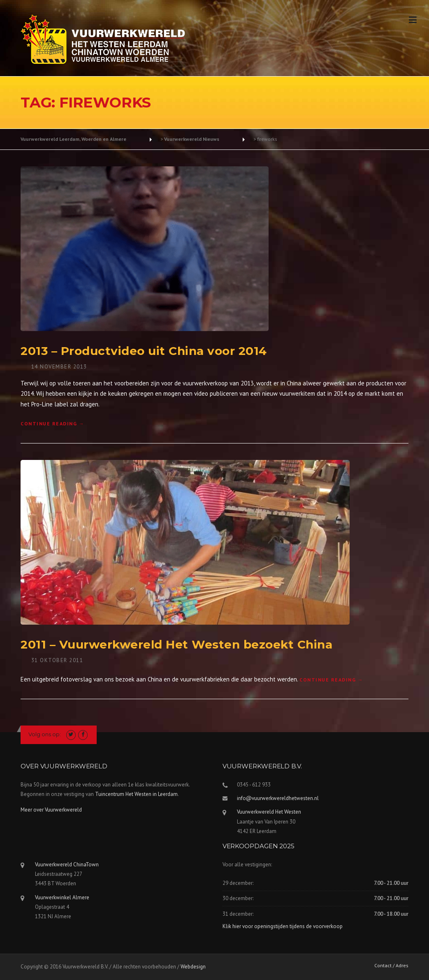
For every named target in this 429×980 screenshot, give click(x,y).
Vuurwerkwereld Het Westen (269, 812)
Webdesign (193, 967)
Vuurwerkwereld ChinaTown (67, 864)
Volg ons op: (45, 734)
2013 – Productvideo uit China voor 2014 (144, 351)
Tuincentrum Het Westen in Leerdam (136, 794)
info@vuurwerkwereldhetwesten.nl (278, 798)
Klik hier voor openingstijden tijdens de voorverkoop (283, 926)
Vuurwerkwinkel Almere (62, 897)
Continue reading (52, 423)
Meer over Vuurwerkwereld (51, 810)
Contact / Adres (391, 966)
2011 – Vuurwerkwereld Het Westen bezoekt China (176, 644)
